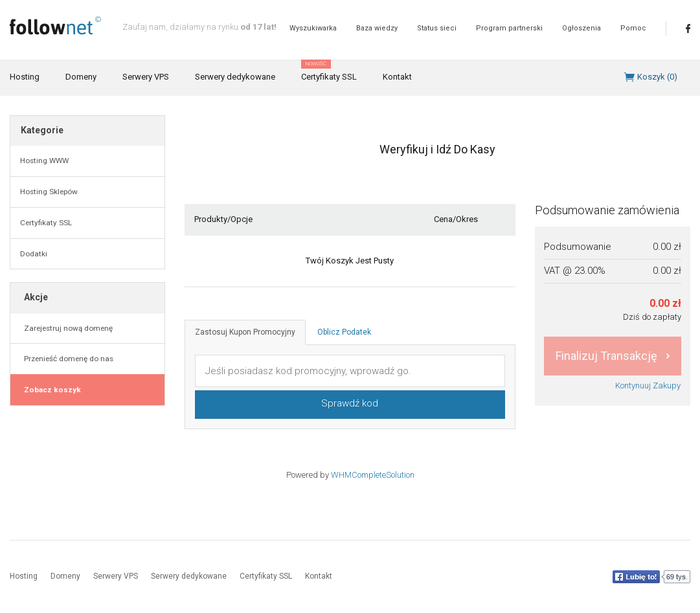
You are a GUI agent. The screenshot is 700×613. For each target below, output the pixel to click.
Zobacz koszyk (51, 390)
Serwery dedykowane (235, 77)
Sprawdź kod (350, 403)
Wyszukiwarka (313, 28)
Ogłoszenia (581, 28)
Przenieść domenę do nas (67, 359)
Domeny (81, 77)
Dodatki (34, 254)
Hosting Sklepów (49, 192)
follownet (55, 26)
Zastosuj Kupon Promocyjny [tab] (245, 332)
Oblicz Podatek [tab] (344, 332)
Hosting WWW (44, 161)
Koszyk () (657, 77)
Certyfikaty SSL (329, 71)
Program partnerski (509, 28)
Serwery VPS (146, 77)
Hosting (25, 77)
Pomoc (633, 28)
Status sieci (437, 28)
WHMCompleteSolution (373, 475)
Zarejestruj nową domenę (66, 328)
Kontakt (397, 77)
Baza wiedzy (377, 28)
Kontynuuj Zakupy (648, 385)
